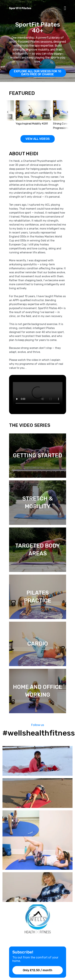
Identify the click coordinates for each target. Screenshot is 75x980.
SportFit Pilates (20, 8)
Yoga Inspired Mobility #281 (32, 124)
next (65, 119)
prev (10, 119)
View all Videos (38, 139)
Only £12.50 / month (37, 970)
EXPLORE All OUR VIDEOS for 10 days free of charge (38, 73)
